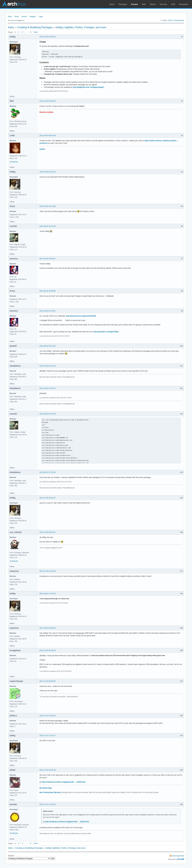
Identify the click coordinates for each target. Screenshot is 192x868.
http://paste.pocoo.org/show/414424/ (81, 316)
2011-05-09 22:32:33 (48, 172)
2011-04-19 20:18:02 (48, 101)
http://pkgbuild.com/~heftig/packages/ (89, 87)
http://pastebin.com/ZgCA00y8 (106, 332)
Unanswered (179, 20)
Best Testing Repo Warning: (50, 792)
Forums (134, 4)
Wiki (144, 4)
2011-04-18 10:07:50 (48, 37)
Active (170, 20)
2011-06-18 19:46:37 (48, 259)
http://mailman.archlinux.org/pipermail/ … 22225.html (64, 782)
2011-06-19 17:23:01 (48, 472)
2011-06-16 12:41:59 (48, 226)
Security (163, 4)
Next (36, 32)
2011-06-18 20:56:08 (48, 291)
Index (10, 16)
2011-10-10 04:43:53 (48, 650)
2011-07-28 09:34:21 (48, 532)
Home (112, 4)
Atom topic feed (178, 856)
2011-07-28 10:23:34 (48, 571)
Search (24, 16)
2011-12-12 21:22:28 (48, 770)
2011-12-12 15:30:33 (48, 716)
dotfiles (42, 149)
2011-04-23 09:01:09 (48, 135)
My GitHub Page (46, 788)
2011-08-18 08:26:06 (48, 628)
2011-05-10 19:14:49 (48, 206)
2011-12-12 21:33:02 (48, 804)
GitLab (153, 4)
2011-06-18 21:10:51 (48, 311)
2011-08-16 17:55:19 (48, 594)
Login (41, 16)
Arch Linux (15, 4)
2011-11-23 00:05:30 (48, 681)
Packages (123, 4)
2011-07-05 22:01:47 (48, 498)
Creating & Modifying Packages (35, 27)
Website (15, 162)
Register (33, 16)
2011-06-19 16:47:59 (48, 414)
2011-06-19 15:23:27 (48, 388)
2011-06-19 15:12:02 (48, 346)
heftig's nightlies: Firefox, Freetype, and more (81, 27)
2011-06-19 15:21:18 (48, 366)
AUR (173, 4)
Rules (17, 16)
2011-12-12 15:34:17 (48, 735)
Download (184, 4)
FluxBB (181, 859)
